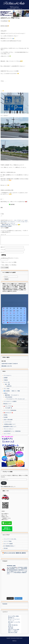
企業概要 (5, 380)
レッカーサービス (7, 424)
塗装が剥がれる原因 (13, 634)
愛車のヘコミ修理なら (13, 633)
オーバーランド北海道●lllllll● (10, 412)
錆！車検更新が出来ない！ (9, 548)
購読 (4, 485)
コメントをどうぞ (11, 223)
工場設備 (5, 382)
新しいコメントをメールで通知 (9, 264)
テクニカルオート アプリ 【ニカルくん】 (16, 401)
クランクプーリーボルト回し (10, 541)
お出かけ (5, 222)
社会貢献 (5, 419)
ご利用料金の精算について (9, 426)
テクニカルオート (12, 222)
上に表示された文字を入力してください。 (10, 260)
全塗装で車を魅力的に (13, 627)
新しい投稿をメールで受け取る (9, 267)
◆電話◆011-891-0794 (7, 368)
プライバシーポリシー (8, 431)
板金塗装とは (11, 620)
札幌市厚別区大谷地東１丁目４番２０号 (14, 9)
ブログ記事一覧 (8, 410)
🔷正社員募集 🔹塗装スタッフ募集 (12, 393)
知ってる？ (25, 222)
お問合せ (5, 395)
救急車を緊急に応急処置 (7, 226)
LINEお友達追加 (9, 399)
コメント (3, 235)
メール (3, 252)
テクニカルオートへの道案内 (10, 403)
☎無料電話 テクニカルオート (12, 397)
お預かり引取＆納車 (8, 421)
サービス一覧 (6, 384)
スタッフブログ (18, 220)
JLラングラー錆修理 (8, 546)
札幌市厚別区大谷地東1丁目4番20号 (10, 365)
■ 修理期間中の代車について (10, 428)
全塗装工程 (9, 388)
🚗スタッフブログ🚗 (8, 408)
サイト (2, 254)
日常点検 (5, 550)
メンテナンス (19, 222)
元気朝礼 (5, 417)
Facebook (5, 606)
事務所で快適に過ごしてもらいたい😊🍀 (10, 225)
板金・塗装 (7, 386)
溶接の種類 (11, 630)
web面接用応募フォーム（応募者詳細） (12, 433)
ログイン (14, 642)
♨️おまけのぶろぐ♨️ (8, 414)
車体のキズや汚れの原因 (14, 631)
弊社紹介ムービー (7, 406)
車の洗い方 (11, 628)
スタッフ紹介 (6, 390)
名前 (2, 249)
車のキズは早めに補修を (14, 618)
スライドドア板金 (7, 543)
